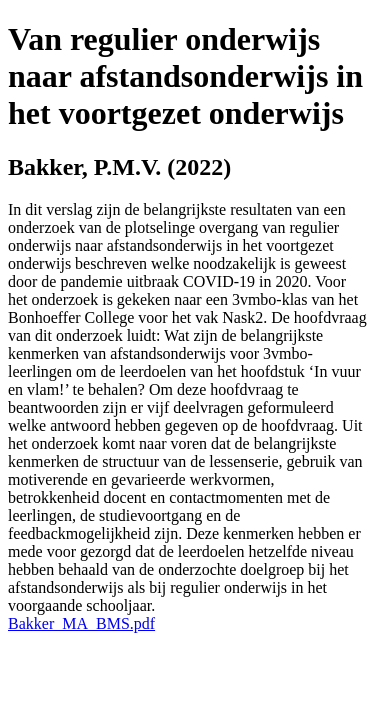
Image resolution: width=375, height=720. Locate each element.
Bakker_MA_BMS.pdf (81, 623)
